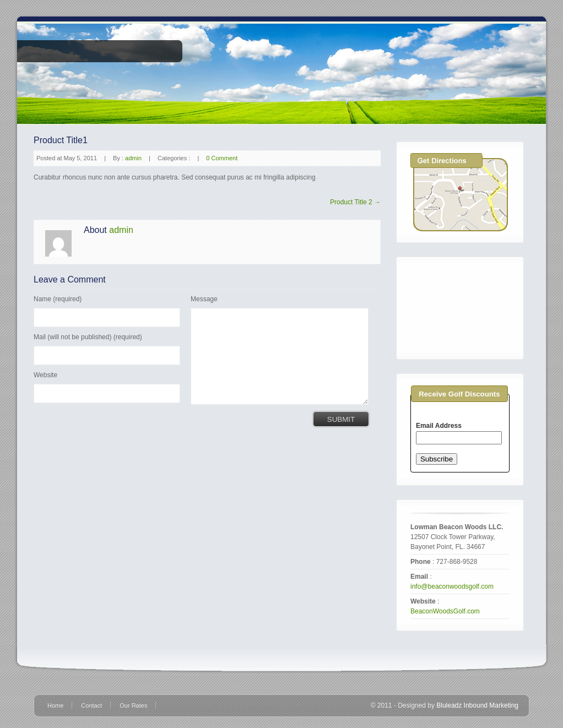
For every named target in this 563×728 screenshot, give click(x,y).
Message (204, 299)
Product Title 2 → (355, 202)
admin (133, 158)
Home (55, 705)
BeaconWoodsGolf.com (445, 611)
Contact (91, 705)
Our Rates (133, 705)
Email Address (439, 426)
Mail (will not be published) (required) (88, 337)
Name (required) (58, 299)
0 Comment (222, 158)
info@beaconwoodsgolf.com (452, 586)
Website (45, 375)
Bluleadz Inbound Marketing (477, 705)
